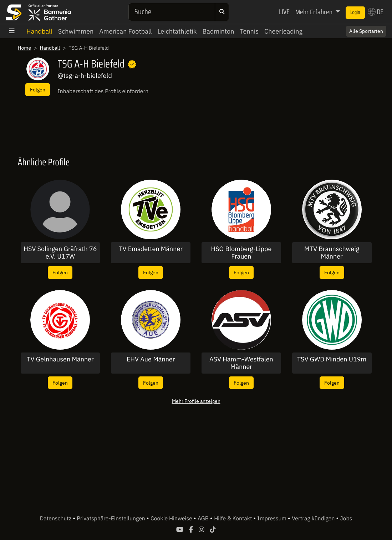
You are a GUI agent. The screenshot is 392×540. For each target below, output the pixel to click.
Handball (39, 31)
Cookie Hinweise (172, 519)
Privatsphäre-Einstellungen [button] (111, 519)
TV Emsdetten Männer (151, 249)
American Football (125, 31)
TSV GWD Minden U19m (332, 359)
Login (355, 12)
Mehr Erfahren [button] (315, 12)
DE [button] (376, 12)
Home (25, 48)
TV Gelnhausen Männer (60, 359)
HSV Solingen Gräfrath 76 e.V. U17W (60, 253)
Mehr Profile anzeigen (196, 401)
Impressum (273, 519)
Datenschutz (56, 519)
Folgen (38, 89)
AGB (204, 519)
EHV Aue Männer (151, 359)
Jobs (346, 519)
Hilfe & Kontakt (234, 519)
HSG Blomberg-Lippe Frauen (241, 253)
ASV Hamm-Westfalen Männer (241, 363)
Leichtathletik (177, 31)
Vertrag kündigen (314, 519)
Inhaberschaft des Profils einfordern (103, 91)
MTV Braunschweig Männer (332, 253)
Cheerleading (283, 31)
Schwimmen (76, 31)
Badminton (218, 31)
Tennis (249, 31)
